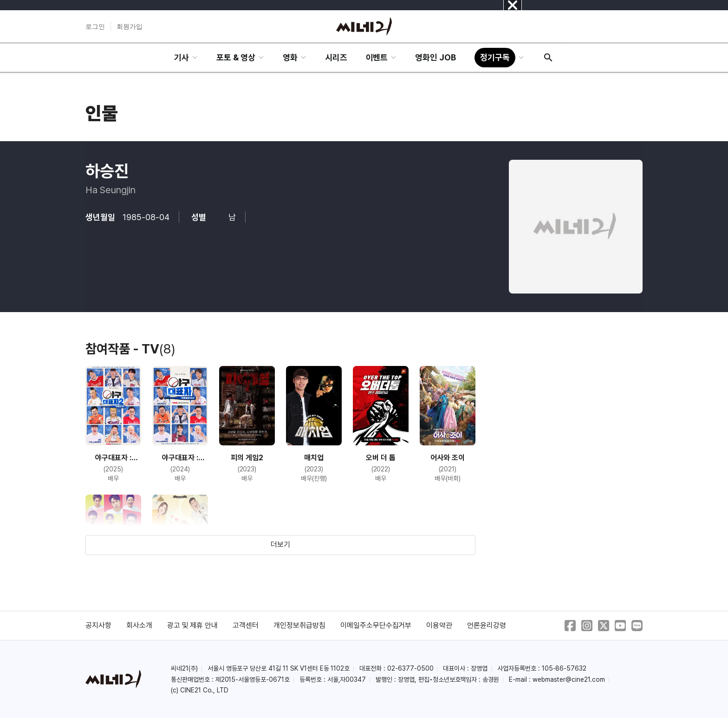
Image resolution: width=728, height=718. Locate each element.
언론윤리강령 (487, 625)
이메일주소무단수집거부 (376, 625)
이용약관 (439, 625)
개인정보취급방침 (299, 625)
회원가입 (130, 26)
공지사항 (98, 625)
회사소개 (139, 625)
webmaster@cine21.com (569, 679)
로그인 (95, 26)
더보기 (280, 545)
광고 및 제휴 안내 (193, 625)
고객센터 (246, 625)
